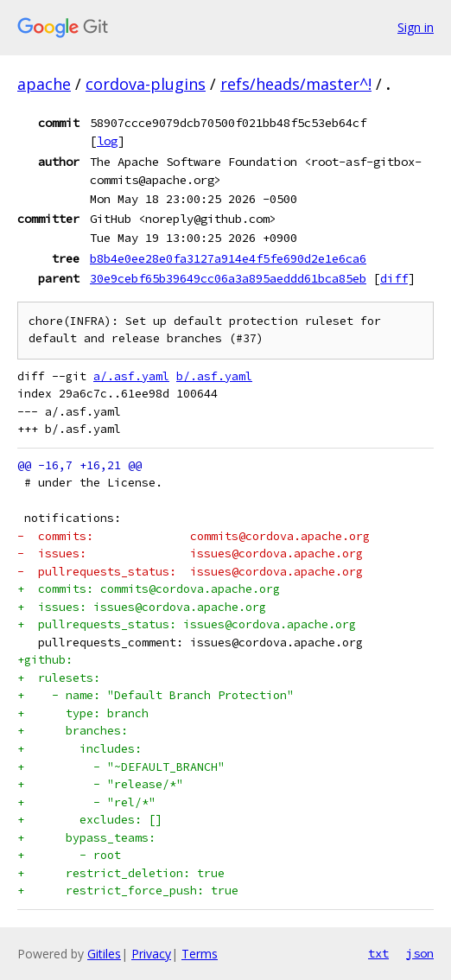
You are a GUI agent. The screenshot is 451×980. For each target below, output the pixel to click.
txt (378, 953)
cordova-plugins (146, 84)
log (107, 141)
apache (44, 84)
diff (394, 278)
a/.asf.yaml (131, 376)
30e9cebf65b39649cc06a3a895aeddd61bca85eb (228, 278)
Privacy (151, 954)
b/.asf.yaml (214, 376)
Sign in (416, 27)
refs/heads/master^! (296, 84)
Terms (200, 954)
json (420, 953)
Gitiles (104, 954)
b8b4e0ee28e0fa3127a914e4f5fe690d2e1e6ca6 (228, 258)
